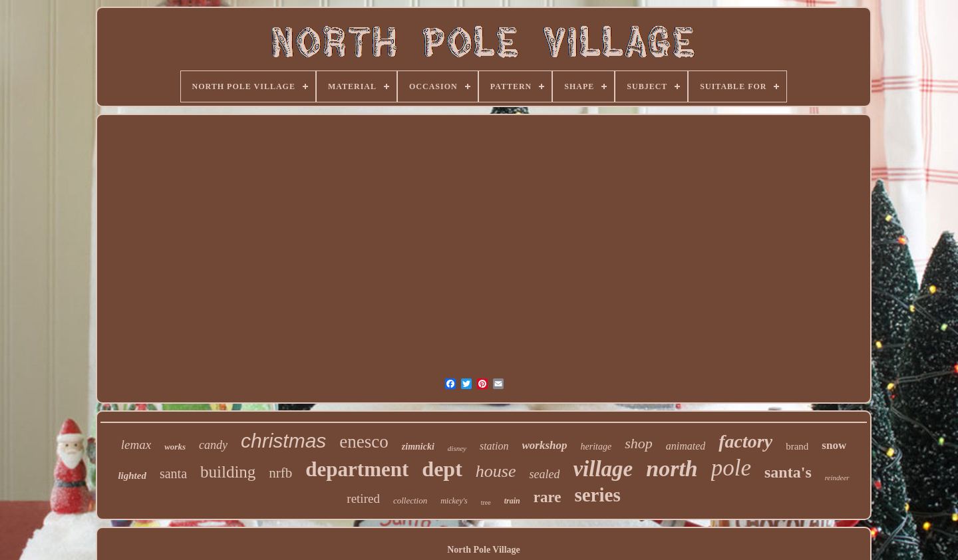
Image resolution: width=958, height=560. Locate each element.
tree (486, 502)
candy (213, 445)
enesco (364, 442)
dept (442, 469)
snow (834, 445)
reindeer (837, 478)
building (228, 472)
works (175, 447)
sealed (544, 474)
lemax (136, 445)
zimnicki (418, 447)
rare (548, 497)
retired (363, 498)
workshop (545, 445)
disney (457, 448)
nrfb (280, 473)
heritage (596, 447)
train (512, 501)
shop (639, 443)
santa (173, 474)
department (357, 469)
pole (731, 468)
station (494, 446)
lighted (132, 476)
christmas (283, 441)
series (597, 495)
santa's (788, 472)
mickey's (454, 501)
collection (410, 500)
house (496, 471)
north (672, 469)
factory (745, 441)
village (603, 469)
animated (686, 446)
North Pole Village (484, 550)
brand (797, 446)
